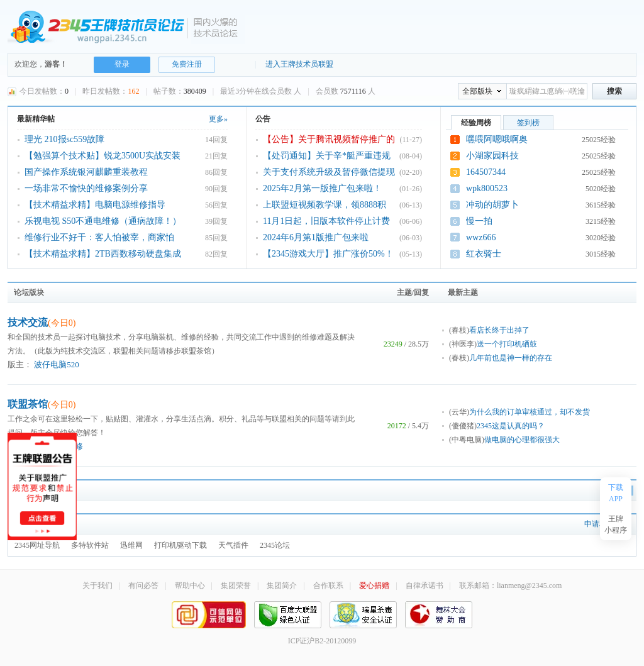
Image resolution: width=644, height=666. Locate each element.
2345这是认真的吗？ (511, 426)
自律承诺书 (425, 586)
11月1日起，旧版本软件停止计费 (326, 221)
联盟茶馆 (42, 404)
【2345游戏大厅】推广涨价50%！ (328, 254)
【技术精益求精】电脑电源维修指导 (95, 205)
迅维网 (131, 545)
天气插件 (233, 545)
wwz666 (481, 237)
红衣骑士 (484, 254)
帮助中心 (190, 586)
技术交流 (42, 322)
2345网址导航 (37, 545)
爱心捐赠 (374, 586)
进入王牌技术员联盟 (299, 64)
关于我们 (97, 586)
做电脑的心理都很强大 (522, 440)
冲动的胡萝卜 (492, 205)
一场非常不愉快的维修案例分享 (86, 188)
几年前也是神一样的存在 (511, 358)
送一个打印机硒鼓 (507, 344)
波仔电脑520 (57, 364)
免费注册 (187, 64)
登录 (122, 64)
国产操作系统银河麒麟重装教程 (86, 172)
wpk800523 (487, 188)
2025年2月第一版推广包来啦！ (322, 188)
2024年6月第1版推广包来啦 (316, 237)
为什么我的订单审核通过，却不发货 (530, 412)
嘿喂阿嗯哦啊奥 (497, 139)
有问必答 (143, 586)
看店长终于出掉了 (499, 330)
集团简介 (282, 586)
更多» (218, 119)
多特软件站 (90, 545)
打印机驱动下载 (180, 545)
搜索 (614, 91)
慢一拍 (479, 221)
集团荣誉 (236, 586)
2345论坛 (275, 545)
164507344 (486, 172)
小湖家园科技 (492, 156)
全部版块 (477, 91)
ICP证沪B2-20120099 (322, 641)
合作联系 (328, 586)
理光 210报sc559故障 (64, 139)
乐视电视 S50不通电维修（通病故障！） (103, 221)
